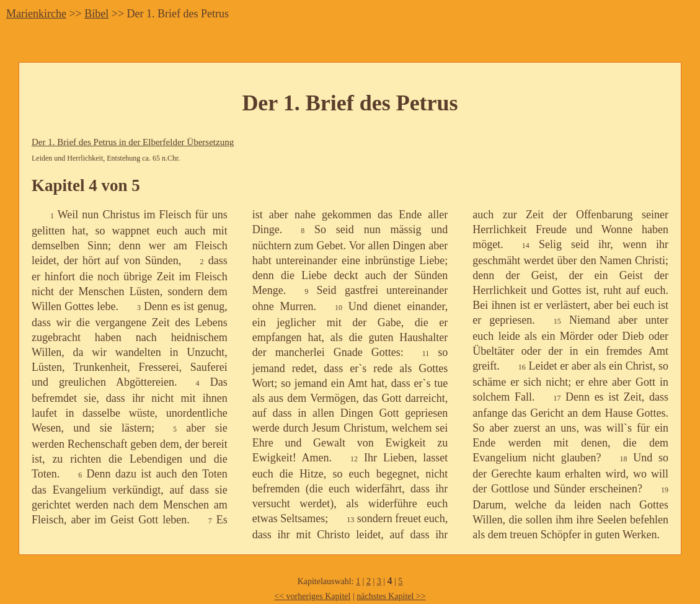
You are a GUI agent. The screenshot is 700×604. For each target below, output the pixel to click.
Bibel (96, 14)
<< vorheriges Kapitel (312, 596)
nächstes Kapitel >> (391, 596)
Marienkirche (36, 14)
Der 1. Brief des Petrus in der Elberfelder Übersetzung (133, 142)
